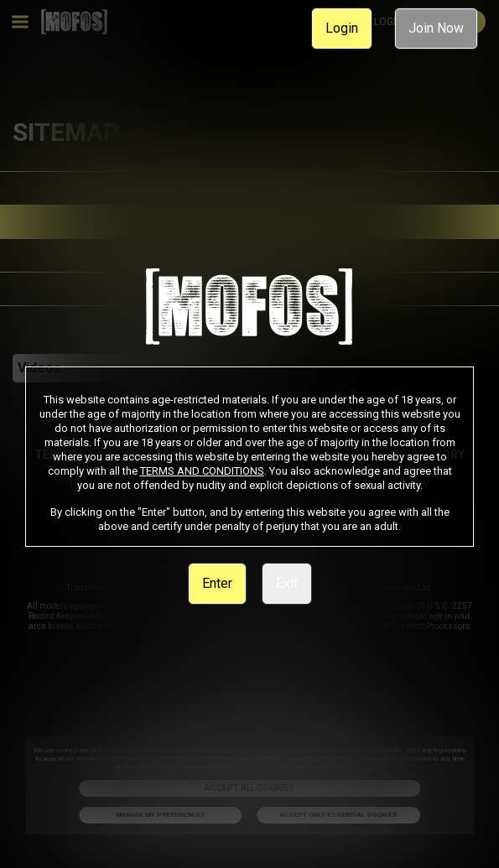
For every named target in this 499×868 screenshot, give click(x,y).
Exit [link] (287, 583)
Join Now (436, 28)
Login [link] (342, 28)
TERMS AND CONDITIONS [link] (202, 471)
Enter (217, 583)
